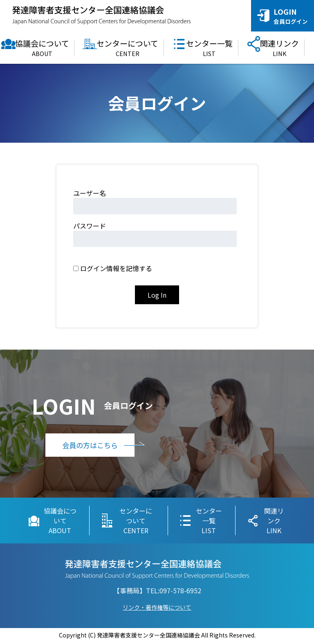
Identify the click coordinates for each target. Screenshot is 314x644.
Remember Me (102, 258)
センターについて (127, 48)
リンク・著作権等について (157, 609)
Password (120, 226)
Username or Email (135, 193)
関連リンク (279, 48)
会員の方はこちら (107, 447)
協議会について (42, 48)
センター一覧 (209, 48)
